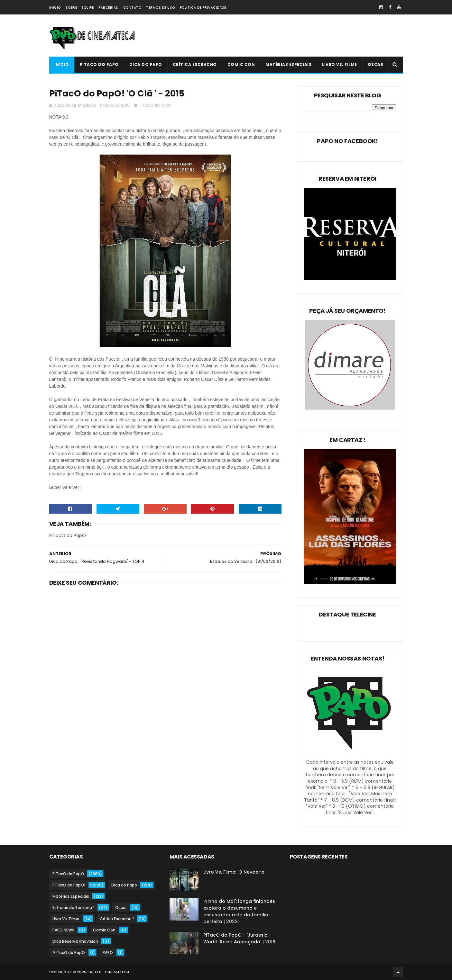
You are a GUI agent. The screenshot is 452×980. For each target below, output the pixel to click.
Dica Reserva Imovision (75, 941)
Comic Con (241, 64)
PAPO (108, 953)
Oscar (376, 64)
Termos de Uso (161, 8)
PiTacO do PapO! (69, 885)
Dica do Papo (146, 64)
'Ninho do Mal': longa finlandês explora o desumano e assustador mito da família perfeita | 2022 (239, 911)
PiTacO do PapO (99, 64)
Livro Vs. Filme (340, 64)
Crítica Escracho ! (117, 919)
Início (55, 8)
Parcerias (108, 8)
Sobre (71, 8)
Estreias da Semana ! (73, 908)
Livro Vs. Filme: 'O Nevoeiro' (234, 872)
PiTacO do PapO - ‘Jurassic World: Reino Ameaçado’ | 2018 (239, 938)
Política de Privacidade (203, 8)
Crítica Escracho (195, 64)
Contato (132, 8)
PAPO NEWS (63, 930)
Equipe (88, 8)
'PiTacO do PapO (69, 953)
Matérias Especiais (288, 64)
